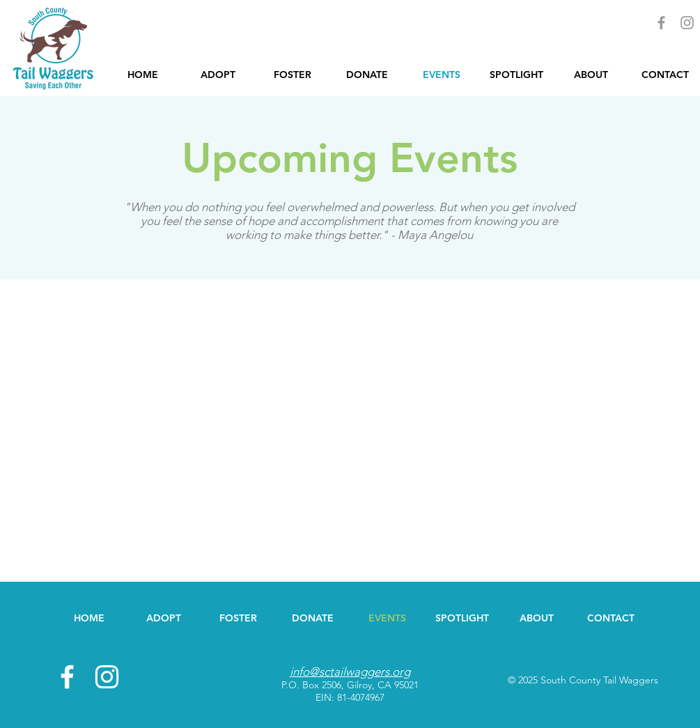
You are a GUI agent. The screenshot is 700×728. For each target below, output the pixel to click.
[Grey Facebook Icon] (661, 23)
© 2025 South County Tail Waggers (583, 680)
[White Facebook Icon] (67, 677)
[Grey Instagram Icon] (687, 23)
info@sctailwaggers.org (350, 672)
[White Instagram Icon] (107, 677)
